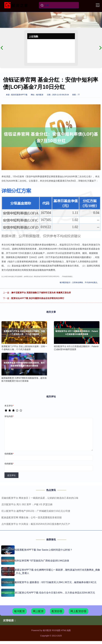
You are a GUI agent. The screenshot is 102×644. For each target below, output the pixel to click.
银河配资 (20, 611)
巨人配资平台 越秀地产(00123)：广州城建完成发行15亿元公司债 (36, 511)
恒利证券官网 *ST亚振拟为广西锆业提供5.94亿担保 (42, 561)
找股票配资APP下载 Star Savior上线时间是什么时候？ (43, 550)
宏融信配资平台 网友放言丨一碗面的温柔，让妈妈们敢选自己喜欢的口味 (40, 498)
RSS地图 (56, 630)
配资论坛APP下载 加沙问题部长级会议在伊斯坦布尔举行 (38, 298)
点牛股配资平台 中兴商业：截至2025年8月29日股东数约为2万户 (36, 524)
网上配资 (38, 611)
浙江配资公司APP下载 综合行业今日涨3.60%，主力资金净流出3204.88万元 (55, 593)
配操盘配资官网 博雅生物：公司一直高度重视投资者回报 (32, 517)
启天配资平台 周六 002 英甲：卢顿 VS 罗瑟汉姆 (27, 504)
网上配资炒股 (78, 611)
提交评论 (11, 475)
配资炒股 (57, 611)
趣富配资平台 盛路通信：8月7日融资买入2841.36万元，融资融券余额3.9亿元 (56, 582)
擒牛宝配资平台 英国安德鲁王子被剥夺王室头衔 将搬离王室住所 (41, 293)
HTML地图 (66, 630)
